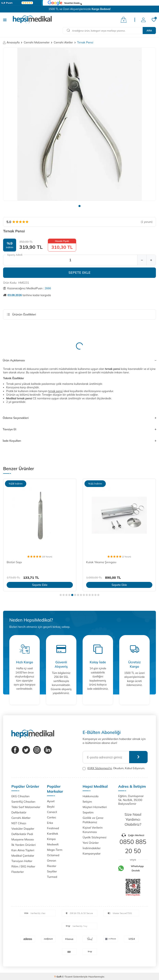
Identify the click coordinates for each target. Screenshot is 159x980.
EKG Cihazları (20, 796)
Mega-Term (55, 850)
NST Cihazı (19, 823)
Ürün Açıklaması (79, 360)
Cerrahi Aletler (63, 42)
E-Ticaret (67, 977)
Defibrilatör (19, 812)
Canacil (52, 812)
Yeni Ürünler (91, 843)
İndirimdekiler (92, 848)
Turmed (52, 877)
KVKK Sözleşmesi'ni (99, 768)
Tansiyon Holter (22, 861)
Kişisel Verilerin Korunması (93, 830)
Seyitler (52, 871)
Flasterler (18, 872)
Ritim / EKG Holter (23, 866)
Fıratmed (53, 828)
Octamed (53, 855)
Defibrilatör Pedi (22, 834)
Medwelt (53, 844)
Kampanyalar (92, 854)
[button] (79, 206)
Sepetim (88, 812)
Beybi (51, 807)
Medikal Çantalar (23, 856)
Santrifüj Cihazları (23, 802)
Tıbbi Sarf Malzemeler (26, 807)
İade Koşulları (79, 441)
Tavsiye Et (79, 429)
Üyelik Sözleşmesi (95, 837)
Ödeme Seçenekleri (79, 418)
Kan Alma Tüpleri (23, 850)
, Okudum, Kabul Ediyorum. (114, 768)
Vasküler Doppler (23, 829)
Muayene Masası (23, 839)
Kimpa (51, 839)
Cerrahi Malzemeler (37, 42)
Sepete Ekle (80, 272)
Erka (50, 823)
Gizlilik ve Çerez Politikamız (93, 820)
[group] (79, 124)
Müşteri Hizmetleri (95, 807)
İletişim (87, 802)
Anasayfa (11, 42)
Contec (52, 817)
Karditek (53, 834)
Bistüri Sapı (14, 562)
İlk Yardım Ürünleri (23, 845)
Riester (52, 866)
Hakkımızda (90, 796)
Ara (149, 30)
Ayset (51, 801)
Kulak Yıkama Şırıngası (101, 562)
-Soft (58, 977)
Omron (52, 861)
